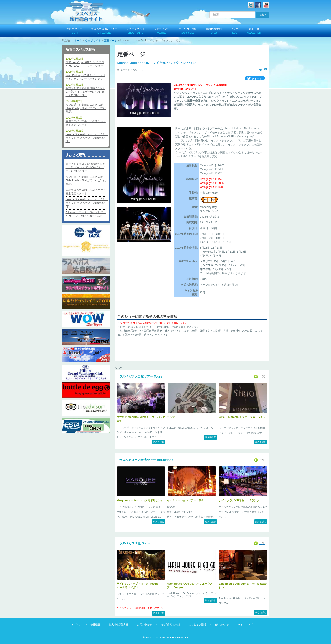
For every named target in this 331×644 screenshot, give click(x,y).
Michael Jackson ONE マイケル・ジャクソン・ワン (156, 63)
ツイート (255, 79)
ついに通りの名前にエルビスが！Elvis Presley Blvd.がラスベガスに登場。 (86, 108)
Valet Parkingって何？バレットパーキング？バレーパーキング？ (85, 77)
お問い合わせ (144, 625)
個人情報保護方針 (119, 625)
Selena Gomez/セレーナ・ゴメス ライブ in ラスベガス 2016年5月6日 (86, 138)
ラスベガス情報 (188, 31)
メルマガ (254, 31)
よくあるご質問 (197, 625)
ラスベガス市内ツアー (104, 31)
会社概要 (95, 625)
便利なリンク (222, 625)
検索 (262, 15)
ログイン (77, 625)
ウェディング (162, 31)
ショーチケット (136, 31)
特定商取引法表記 (170, 625)
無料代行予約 (214, 31)
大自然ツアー (74, 31)
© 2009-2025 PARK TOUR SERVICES (165, 638)
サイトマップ (245, 625)
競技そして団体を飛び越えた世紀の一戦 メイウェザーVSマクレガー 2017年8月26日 (86, 92)
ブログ (234, 31)
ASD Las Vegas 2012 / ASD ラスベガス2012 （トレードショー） (86, 64)
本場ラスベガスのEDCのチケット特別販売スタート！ (86, 123)
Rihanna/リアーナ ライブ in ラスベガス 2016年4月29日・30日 (86, 214)
